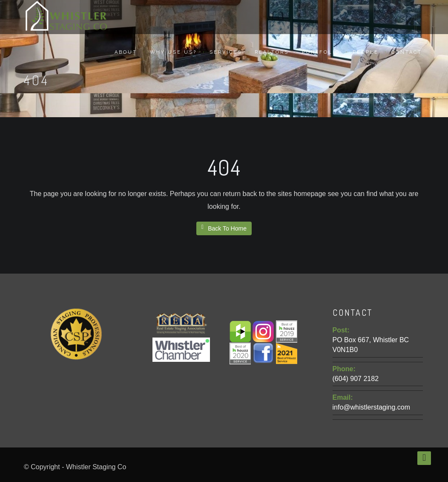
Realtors (272, 52)
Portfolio (321, 52)
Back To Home (224, 228)
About (126, 52)
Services (226, 52)
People (366, 52)
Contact (407, 52)
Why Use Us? (173, 52)
